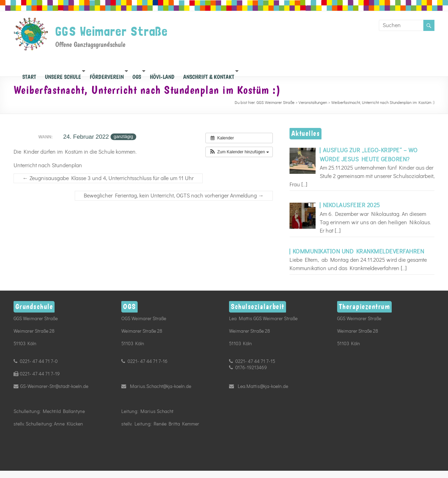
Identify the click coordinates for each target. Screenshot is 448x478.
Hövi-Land (162, 75)
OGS (137, 75)
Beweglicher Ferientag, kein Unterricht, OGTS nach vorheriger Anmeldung (174, 196)
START (29, 75)
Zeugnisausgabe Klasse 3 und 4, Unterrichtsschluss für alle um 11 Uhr (108, 178)
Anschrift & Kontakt (209, 75)
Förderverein (107, 75)
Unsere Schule (63, 75)
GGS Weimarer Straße (112, 31)
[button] (239, 152)
